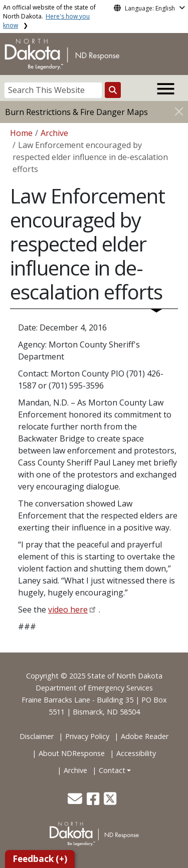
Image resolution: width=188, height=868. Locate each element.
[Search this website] (113, 90)
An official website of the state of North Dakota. (49, 16)
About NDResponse (72, 753)
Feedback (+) (40, 859)
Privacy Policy (87, 736)
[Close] (179, 111)
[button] (76, 801)
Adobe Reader (145, 736)
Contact (112, 770)
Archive (54, 133)
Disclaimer (37, 736)
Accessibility (136, 753)
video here (68, 609)
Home (21, 133)
